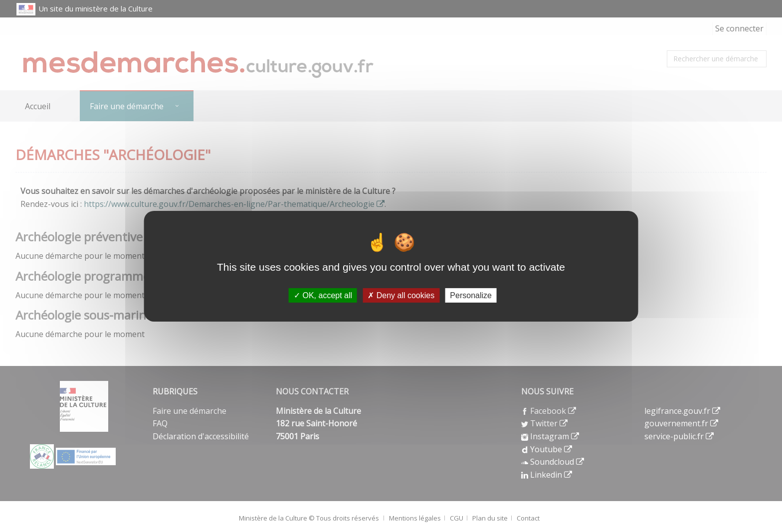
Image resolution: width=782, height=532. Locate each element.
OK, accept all (323, 295)
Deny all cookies (401, 295)
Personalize (471, 295)
